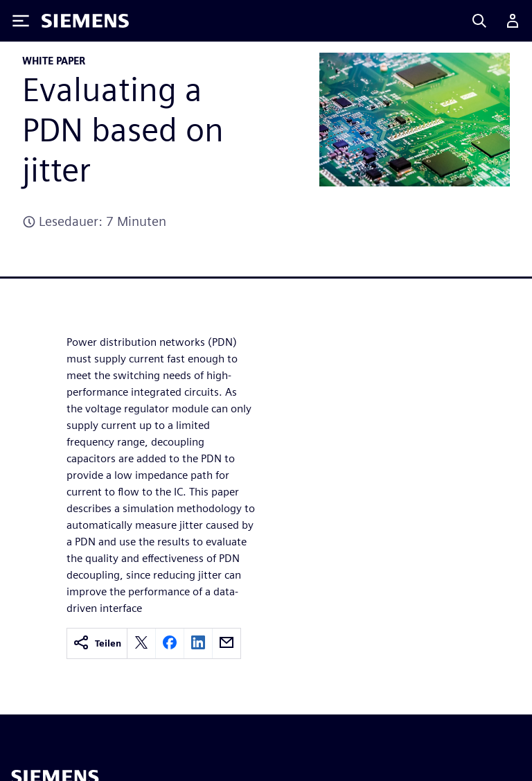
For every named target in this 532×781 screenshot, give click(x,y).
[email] (227, 643)
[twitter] (141, 643)
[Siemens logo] (85, 21)
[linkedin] (198, 643)
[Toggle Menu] (21, 21)
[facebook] (170, 643)
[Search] (479, 21)
